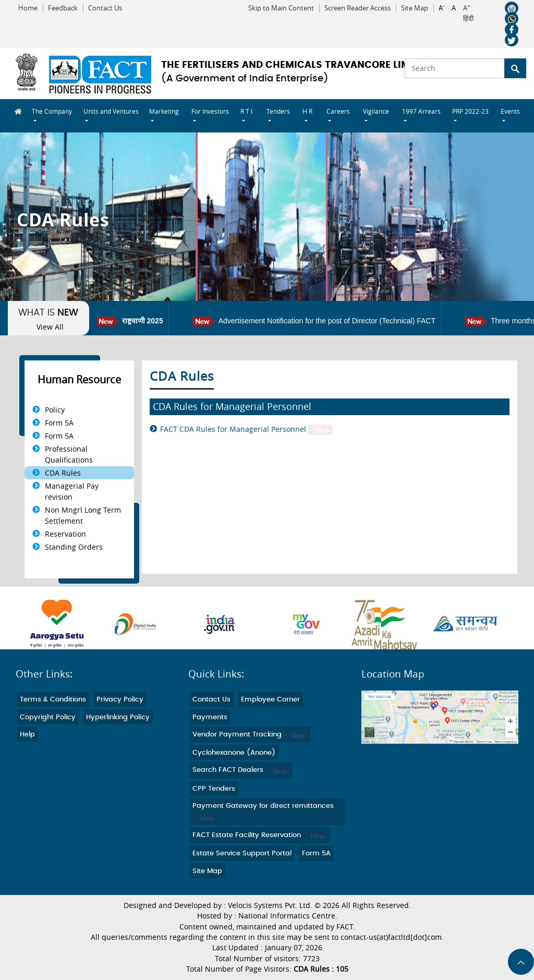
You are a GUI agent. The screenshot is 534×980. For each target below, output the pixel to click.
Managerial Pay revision (72, 491)
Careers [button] (338, 111)
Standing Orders (74, 547)
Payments (210, 717)
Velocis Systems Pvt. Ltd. (270, 905)
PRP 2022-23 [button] (470, 111)
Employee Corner (270, 700)
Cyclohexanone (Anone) (234, 753)
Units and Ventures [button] (111, 111)
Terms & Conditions (53, 700)
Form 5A (59, 423)
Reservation (65, 534)
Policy (55, 410)
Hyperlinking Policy (118, 717)
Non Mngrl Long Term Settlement (83, 515)
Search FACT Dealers (241, 770)
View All (50, 327)
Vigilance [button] (376, 111)
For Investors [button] (210, 111)
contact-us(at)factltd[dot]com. (392, 937)
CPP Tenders (214, 789)
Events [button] (510, 111)
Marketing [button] (164, 111)
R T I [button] (246, 111)
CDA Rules (63, 473)
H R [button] (307, 111)
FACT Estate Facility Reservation (260, 835)
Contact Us (105, 8)
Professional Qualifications (69, 454)
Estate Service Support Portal (242, 854)
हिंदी (468, 19)
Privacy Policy (120, 700)
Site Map (415, 8)
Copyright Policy (48, 717)
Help (27, 735)
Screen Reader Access (357, 8)
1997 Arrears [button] (421, 111)
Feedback (63, 8)
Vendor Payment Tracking (250, 735)
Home (28, 8)
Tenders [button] (278, 111)
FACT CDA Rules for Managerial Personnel (246, 429)
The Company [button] (52, 111)
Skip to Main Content (281, 8)
